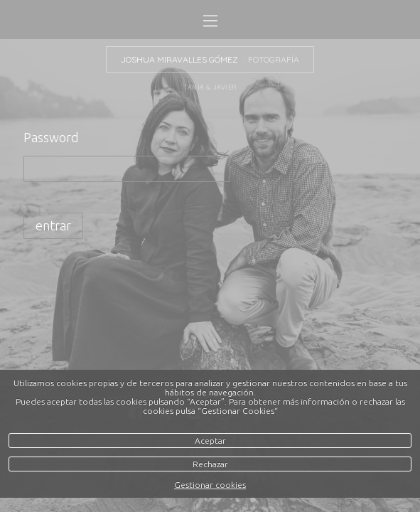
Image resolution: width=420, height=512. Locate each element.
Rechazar (210, 464)
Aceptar (210, 441)
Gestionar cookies (210, 485)
